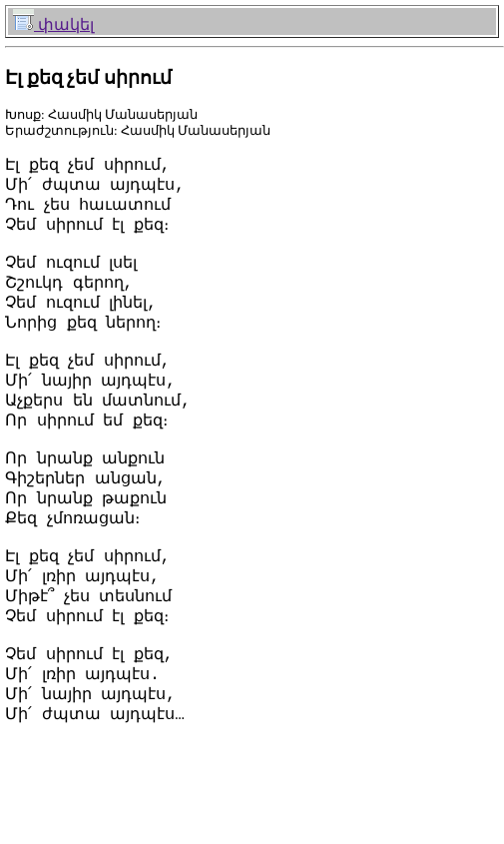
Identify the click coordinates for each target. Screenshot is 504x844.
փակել (53, 24)
